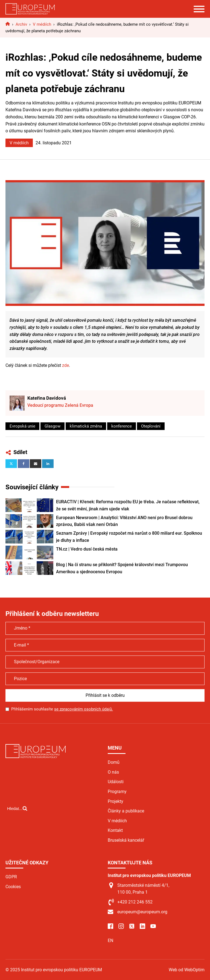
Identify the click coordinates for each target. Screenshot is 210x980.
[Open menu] (199, 9)
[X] (11, 464)
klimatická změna (86, 426)
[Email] (36, 464)
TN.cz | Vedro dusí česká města (87, 549)
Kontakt (115, 830)
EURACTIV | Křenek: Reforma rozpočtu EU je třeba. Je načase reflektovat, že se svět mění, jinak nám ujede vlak (128, 505)
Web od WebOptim (187, 970)
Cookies (13, 887)
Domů (114, 762)
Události (116, 782)
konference (122, 426)
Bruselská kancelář (126, 840)
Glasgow (52, 426)
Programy (117, 792)
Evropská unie (22, 426)
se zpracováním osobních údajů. (84, 709)
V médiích (19, 143)
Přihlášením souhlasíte (62, 709)
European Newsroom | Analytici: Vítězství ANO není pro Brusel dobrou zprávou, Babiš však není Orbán (124, 521)
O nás (113, 772)
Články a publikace (126, 811)
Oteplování (151, 426)
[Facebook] (24, 464)
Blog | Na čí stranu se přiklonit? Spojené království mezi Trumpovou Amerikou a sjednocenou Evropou (122, 568)
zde (65, 365)
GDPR (11, 877)
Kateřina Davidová (47, 398)
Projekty (116, 801)
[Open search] (17, 808)
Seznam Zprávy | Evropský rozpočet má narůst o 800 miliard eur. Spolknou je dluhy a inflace (129, 537)
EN (110, 940)
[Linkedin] (48, 464)
